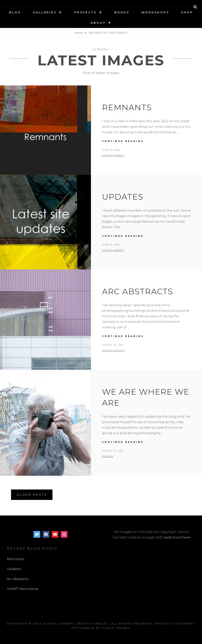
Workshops (155, 12)
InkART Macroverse (23, 589)
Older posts (32, 495)
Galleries (45, 12)
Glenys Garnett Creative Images (76, 624)
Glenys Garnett (113, 155)
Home (79, 33)
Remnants (127, 107)
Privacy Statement (174, 624)
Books (122, 12)
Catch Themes (116, 628)
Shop (187, 12)
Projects (85, 12)
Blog (15, 12)
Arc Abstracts (137, 291)
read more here (177, 537)
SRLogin (108, 456)
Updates (123, 197)
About (98, 23)
